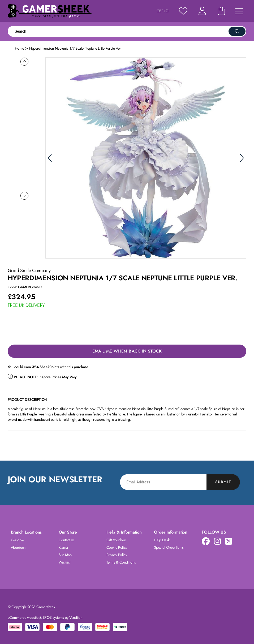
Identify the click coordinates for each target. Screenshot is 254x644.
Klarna (63, 547)
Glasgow (18, 540)
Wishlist (64, 562)
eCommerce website (23, 617)
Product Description (27, 400)
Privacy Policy (117, 555)
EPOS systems (53, 617)
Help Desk (162, 540)
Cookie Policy (117, 547)
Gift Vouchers (117, 540)
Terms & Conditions (121, 562)
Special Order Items (169, 547)
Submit (223, 482)
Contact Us (67, 540)
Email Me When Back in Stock (127, 351)
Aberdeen (18, 547)
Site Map (65, 555)
